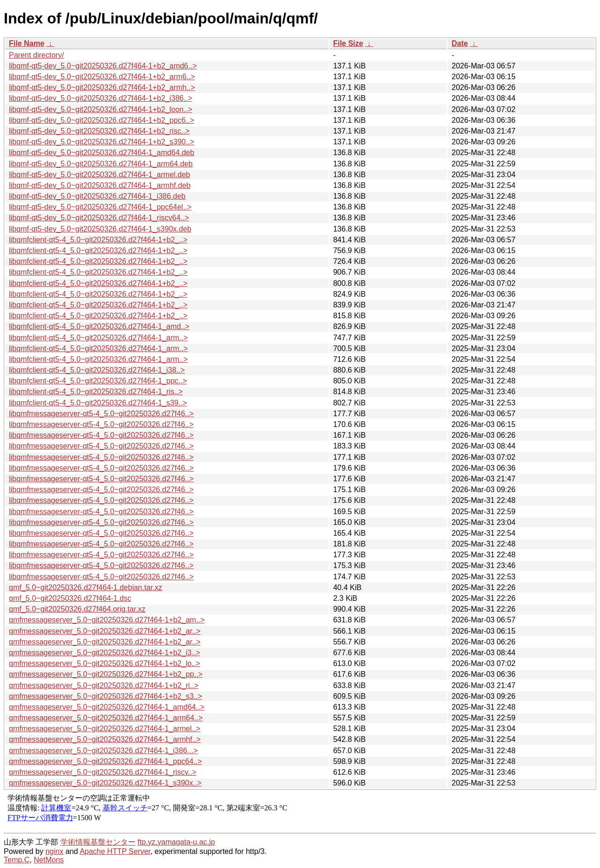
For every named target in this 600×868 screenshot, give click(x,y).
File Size (348, 43)
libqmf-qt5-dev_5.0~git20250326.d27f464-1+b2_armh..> (102, 87)
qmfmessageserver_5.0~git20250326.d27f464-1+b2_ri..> (104, 685)
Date (460, 43)
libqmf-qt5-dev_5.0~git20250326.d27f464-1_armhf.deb (100, 185)
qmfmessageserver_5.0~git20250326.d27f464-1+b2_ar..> (105, 631)
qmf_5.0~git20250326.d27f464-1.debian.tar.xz (86, 587)
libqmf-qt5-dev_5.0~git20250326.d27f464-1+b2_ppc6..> (101, 120)
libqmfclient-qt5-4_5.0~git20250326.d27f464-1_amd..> (99, 326)
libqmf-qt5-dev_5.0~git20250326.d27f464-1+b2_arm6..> (102, 77)
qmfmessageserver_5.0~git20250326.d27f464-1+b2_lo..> (105, 663)
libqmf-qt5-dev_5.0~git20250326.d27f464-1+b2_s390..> (101, 142)
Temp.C (17, 860)
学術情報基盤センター (98, 842)
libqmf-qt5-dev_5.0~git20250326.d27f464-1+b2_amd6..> (103, 66)
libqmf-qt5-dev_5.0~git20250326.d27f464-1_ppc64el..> (100, 207)
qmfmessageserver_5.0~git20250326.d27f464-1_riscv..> (103, 772)
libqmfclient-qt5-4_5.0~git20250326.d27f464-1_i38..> (97, 370)
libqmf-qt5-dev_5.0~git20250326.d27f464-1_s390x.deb (100, 229)
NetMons (49, 860)
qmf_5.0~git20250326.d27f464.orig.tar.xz (77, 609)
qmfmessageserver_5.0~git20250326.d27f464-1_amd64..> (107, 707)
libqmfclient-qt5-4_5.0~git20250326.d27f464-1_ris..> (96, 392)
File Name (27, 43)
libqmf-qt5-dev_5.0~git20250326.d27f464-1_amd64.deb (101, 153)
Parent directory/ (36, 55)
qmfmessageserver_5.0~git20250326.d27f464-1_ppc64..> (105, 761)
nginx (54, 851)
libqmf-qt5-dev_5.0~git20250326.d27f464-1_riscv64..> (99, 218)
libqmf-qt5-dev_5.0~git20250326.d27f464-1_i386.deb (97, 196)
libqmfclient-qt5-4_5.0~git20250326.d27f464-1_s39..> (98, 403)
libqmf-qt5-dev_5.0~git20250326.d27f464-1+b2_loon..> (101, 109)
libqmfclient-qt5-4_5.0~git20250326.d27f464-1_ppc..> (98, 381)
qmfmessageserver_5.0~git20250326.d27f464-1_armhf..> (105, 739)
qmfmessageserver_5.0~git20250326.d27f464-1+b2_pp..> (106, 674)
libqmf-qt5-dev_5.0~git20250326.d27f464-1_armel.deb (100, 175)
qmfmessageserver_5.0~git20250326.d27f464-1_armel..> (105, 729)
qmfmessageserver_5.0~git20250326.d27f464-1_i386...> (103, 751)
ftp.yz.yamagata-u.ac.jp (176, 842)
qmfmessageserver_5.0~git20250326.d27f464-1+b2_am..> (107, 620)
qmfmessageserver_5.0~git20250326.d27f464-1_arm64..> (106, 718)
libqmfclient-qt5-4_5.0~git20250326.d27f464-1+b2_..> (98, 240)
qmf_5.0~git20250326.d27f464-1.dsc (70, 598)
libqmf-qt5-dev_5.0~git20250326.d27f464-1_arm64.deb (101, 164)
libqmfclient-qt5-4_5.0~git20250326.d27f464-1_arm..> (98, 338)
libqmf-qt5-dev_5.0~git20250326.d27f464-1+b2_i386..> (101, 98)
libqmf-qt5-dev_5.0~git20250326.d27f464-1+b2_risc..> (99, 131)
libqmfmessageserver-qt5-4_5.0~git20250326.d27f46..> (101, 414)
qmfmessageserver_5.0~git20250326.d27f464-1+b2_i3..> (105, 653)
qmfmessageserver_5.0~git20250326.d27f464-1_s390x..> (105, 783)
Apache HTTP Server (115, 851)
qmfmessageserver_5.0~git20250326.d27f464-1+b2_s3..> (105, 696)
